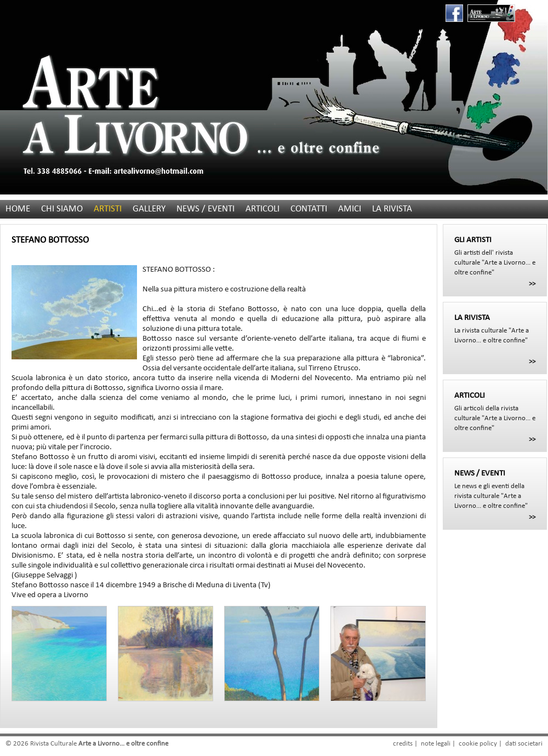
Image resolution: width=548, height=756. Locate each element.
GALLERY (149, 209)
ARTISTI (108, 209)
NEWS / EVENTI (206, 209)
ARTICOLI (262, 209)
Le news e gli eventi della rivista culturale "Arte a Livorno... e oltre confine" (495, 489)
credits (403, 744)
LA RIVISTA (392, 209)
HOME (18, 209)
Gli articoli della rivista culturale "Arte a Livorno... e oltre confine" (495, 411)
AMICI (350, 209)
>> (532, 284)
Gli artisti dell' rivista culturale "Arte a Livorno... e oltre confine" (495, 256)
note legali (436, 744)
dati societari (524, 744)
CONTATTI (309, 209)
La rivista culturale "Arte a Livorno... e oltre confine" (495, 329)
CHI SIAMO (62, 209)
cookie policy (478, 744)
